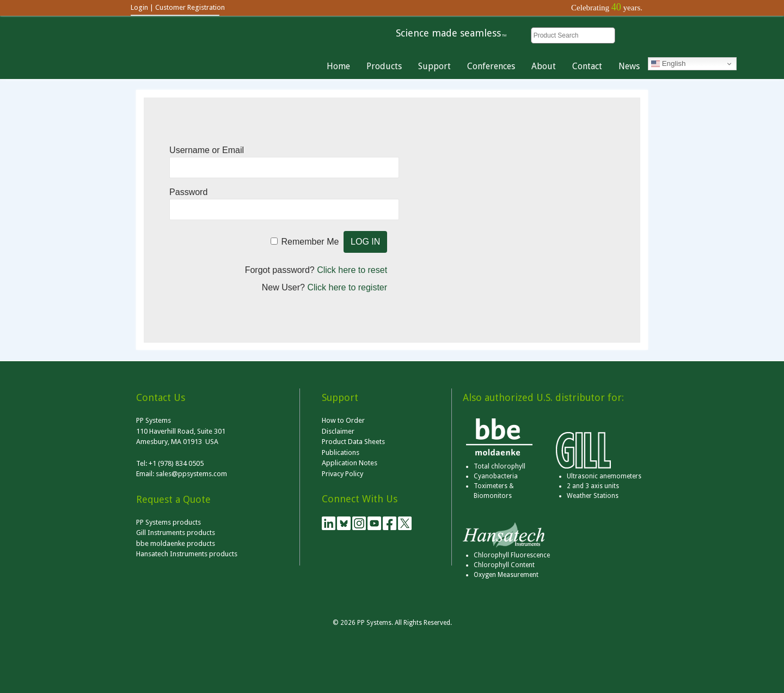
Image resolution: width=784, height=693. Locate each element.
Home (338, 66)
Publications (341, 452)
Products (384, 66)
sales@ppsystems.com (191, 474)
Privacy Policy (342, 474)
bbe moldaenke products (176, 543)
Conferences (491, 66)
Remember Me (310, 242)
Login (139, 7)
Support (434, 66)
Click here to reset (352, 270)
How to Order (343, 420)
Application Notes (350, 463)
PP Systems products (169, 522)
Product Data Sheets (353, 442)
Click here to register (347, 287)
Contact (587, 66)
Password (188, 192)
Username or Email (207, 150)
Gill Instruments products (176, 533)
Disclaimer (338, 431)
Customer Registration (190, 7)
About (544, 66)
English (668, 64)
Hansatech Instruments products (187, 554)
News (629, 66)
